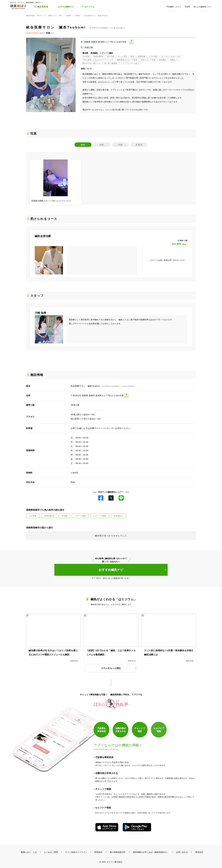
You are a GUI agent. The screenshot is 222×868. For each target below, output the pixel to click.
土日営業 (33, 516)
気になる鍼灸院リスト (203, 7)
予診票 (187, 7)
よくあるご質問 (51, 852)
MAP (132, 43)
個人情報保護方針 (118, 852)
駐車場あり (119, 516)
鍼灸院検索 (43, 7)
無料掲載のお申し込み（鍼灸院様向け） (151, 852)
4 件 (52, 33)
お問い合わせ (182, 852)
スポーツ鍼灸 (80, 516)
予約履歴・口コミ (174, 7)
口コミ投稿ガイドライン (76, 852)
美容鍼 (64, 516)
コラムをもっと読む (111, 668)
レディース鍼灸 (100, 516)
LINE (121, 498)
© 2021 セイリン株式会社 (111, 862)
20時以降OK (49, 516)
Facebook (101, 498)
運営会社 (199, 852)
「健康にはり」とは (28, 852)
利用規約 (98, 852)
